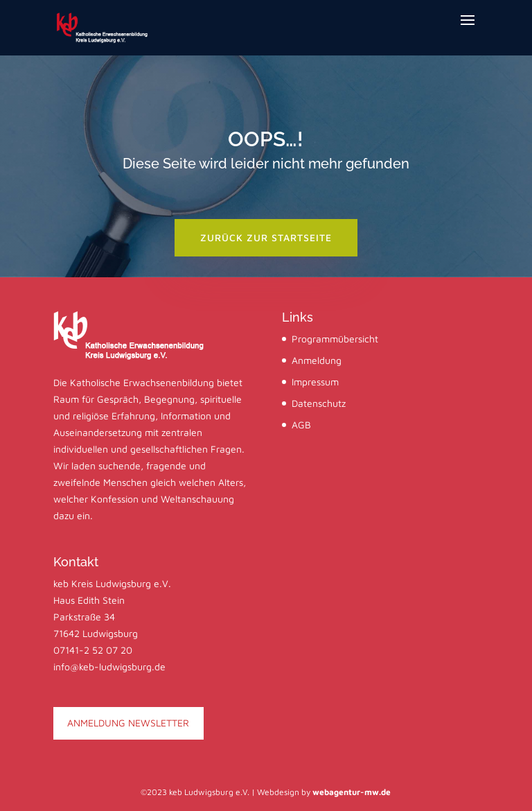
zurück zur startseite (266, 237)
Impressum (315, 382)
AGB (301, 425)
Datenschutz (319, 403)
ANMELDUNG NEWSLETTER (128, 723)
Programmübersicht (335, 339)
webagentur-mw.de (352, 792)
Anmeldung (317, 360)
